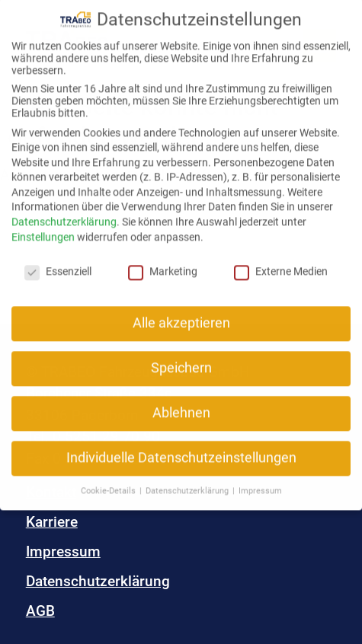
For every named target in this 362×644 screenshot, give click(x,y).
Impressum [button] (260, 479)
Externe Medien (281, 260)
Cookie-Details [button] (109, 479)
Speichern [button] (181, 357)
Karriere (52, 522)
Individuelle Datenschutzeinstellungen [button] (181, 447)
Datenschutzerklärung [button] (188, 479)
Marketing (163, 260)
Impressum (63, 552)
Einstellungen (43, 225)
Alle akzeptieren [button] (181, 312)
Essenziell (58, 260)
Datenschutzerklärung (98, 581)
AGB (40, 611)
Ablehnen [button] (181, 402)
